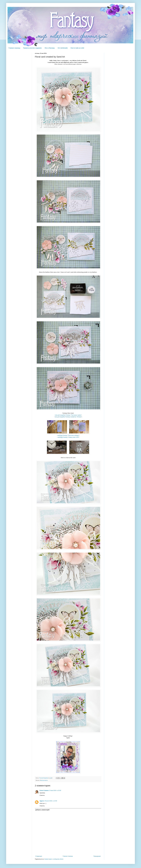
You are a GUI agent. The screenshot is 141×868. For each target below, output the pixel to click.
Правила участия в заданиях (32, 48)
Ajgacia (42, 801)
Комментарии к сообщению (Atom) (54, 859)
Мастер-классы (44, 780)
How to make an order (77, 48)
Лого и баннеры (50, 48)
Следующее (39, 856)
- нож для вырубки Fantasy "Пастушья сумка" (68, 415)
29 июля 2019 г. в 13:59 (51, 801)
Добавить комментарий (42, 810)
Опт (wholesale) (63, 48)
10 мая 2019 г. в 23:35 (55, 791)
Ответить (42, 795)
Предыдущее (97, 856)
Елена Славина (44, 791)
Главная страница (14, 48)
